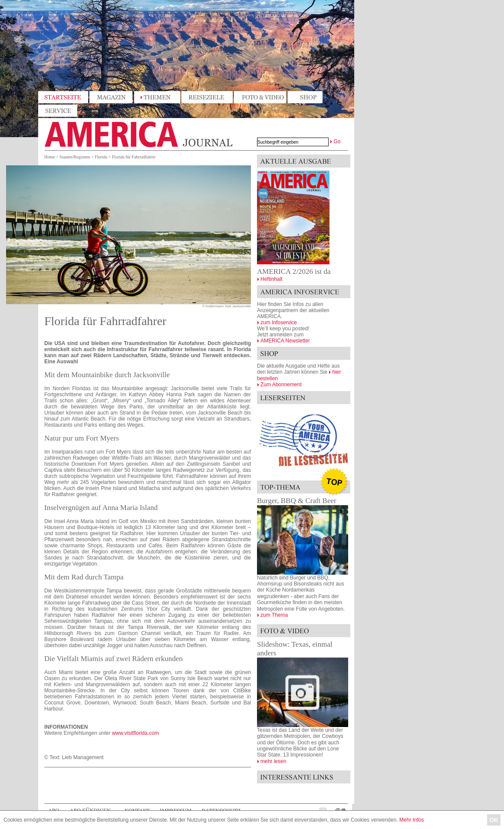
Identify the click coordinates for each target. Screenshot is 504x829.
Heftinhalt (272, 279)
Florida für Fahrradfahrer (134, 157)
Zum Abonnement (281, 385)
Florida (101, 157)
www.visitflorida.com (135, 733)
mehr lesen (273, 761)
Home (49, 157)
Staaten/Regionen (75, 157)
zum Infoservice (279, 322)
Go (337, 141)
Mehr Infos (412, 820)
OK (494, 820)
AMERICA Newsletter (285, 341)
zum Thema (274, 615)
